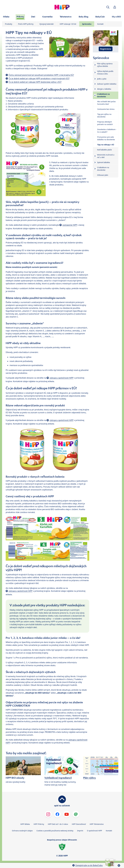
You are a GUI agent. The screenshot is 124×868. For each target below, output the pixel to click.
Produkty (9, 24)
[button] (108, 7)
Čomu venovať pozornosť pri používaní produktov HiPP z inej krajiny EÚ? (41, 75)
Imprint (80, 831)
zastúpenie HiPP (70, 225)
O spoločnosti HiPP (94, 831)
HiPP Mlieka (25, 824)
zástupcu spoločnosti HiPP (61, 378)
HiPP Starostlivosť (79, 824)
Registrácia (106, 49)
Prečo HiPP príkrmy (26, 24)
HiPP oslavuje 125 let (68, 24)
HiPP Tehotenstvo (97, 824)
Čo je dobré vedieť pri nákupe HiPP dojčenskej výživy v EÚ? (35, 82)
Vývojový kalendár (47, 24)
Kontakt (100, 24)
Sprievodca (87, 24)
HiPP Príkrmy (39, 824)
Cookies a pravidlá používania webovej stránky (55, 831)
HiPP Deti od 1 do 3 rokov (58, 824)
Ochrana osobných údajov (22, 831)
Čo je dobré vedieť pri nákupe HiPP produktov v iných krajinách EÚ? (39, 78)
